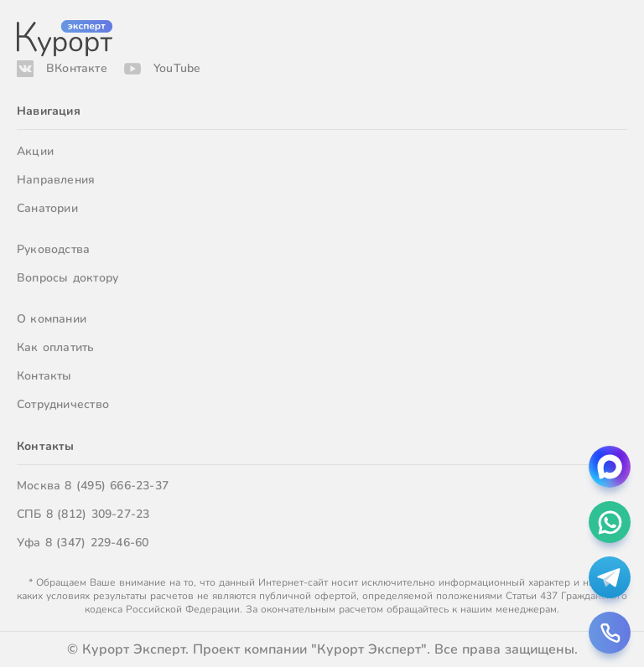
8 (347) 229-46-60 (97, 543)
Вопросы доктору (68, 278)
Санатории (47, 208)
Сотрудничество (63, 404)
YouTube (177, 68)
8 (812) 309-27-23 (98, 514)
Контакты (44, 376)
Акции (35, 151)
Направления (56, 180)
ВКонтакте (77, 68)
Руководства (53, 249)
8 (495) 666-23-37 (117, 486)
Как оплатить (56, 347)
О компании (52, 319)
